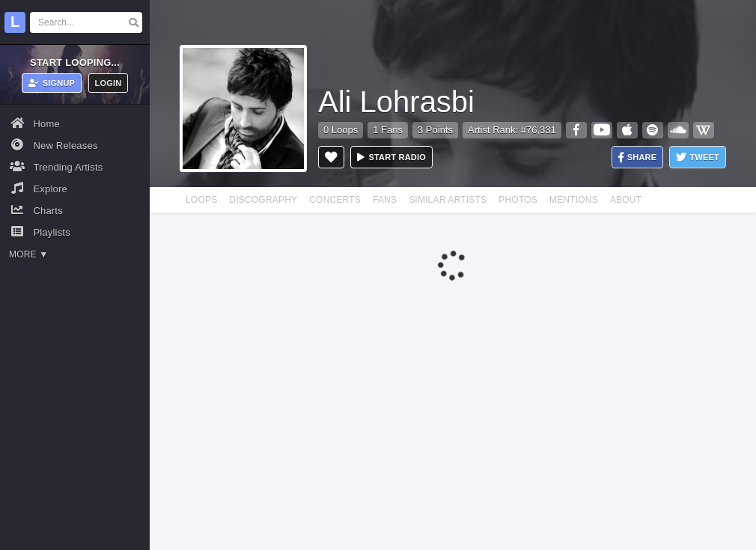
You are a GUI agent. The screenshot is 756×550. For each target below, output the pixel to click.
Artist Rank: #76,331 (512, 130)
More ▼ (28, 254)
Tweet (698, 158)
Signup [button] (52, 83)
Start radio (391, 157)
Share (638, 158)
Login (109, 83)
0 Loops (341, 130)
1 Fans (388, 130)
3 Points (435, 130)
